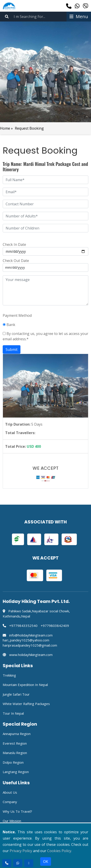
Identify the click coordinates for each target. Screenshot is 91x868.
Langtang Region (16, 772)
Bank (9, 325)
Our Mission (12, 821)
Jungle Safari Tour (16, 694)
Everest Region (15, 743)
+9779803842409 (55, 626)
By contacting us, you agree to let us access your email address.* (45, 336)
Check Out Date (16, 261)
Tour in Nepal (13, 713)
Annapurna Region (17, 734)
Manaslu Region (15, 753)
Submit (12, 349)
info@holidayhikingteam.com (31, 635)
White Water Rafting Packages (26, 704)
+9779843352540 (23, 626)
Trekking (9, 675)
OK (46, 862)
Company (10, 802)
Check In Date (14, 244)
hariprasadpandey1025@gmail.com (30, 645)
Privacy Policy (21, 851)
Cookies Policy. (60, 851)
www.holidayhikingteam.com (31, 655)
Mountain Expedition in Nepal (25, 685)
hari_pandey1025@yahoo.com (26, 640)
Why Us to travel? (17, 811)
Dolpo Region (13, 762)
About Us (10, 792)
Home (6, 128)
